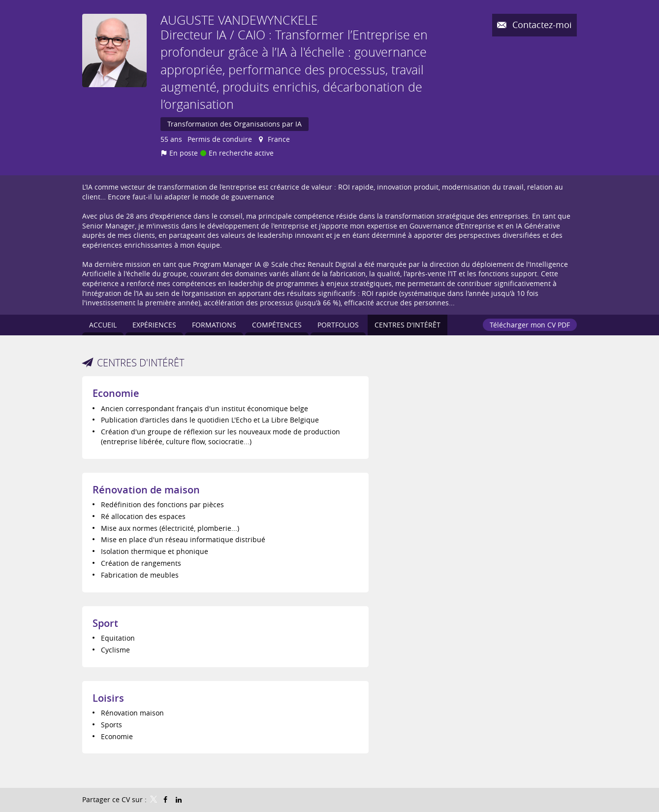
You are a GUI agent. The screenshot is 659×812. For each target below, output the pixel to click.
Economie (116, 393)
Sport (105, 623)
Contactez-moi (541, 25)
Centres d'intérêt (141, 363)
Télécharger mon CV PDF (530, 325)
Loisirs (108, 698)
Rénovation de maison (146, 490)
